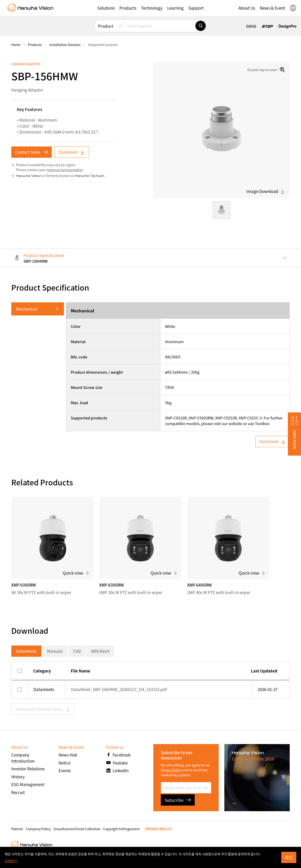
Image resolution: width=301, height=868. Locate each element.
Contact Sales (32, 152)
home (16, 45)
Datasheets (26, 651)
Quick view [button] (76, 573)
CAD (77, 651)
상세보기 (11, 861)
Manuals (55, 651)
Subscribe (178, 800)
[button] (106, 8)
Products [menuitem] (35, 45)
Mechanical (27, 309)
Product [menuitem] (106, 26)
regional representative (65, 170)
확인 (289, 857)
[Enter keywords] (160, 26)
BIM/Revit (100, 651)
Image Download (266, 191)
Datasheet (72, 152)
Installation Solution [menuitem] (65, 45)
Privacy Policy (171, 770)
